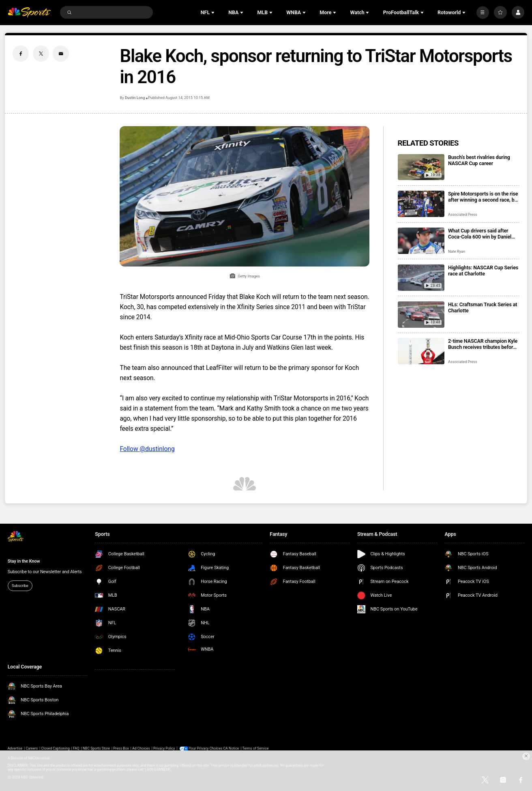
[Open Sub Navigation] (214, 13)
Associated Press (463, 214)
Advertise (15, 748)
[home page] (29, 13)
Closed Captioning (55, 748)
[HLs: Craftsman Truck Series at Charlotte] (421, 315)
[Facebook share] (21, 54)
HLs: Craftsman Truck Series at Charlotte (483, 307)
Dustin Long (135, 98)
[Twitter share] (41, 54)
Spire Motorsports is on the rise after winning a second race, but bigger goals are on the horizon (484, 197)
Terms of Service (256, 748)
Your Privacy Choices (206, 748)
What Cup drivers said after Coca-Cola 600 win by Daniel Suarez (480, 234)
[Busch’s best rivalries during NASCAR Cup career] (421, 167)
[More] (483, 12)
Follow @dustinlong (147, 449)
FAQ (76, 748)
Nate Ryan (457, 251)
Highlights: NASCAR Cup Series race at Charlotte (483, 271)
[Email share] (61, 54)
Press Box (121, 748)
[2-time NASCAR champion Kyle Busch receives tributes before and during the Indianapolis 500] (421, 351)
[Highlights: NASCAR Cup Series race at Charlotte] (421, 278)
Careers (32, 748)
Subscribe (20, 586)
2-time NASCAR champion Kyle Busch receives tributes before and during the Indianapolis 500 (483, 344)
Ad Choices (141, 748)
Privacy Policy (164, 748)
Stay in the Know (24, 561)
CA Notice (231, 748)
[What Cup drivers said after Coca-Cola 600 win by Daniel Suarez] (421, 241)
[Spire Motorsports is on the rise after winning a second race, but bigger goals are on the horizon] (421, 204)
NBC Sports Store (96, 748)
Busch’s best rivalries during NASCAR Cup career (479, 160)
